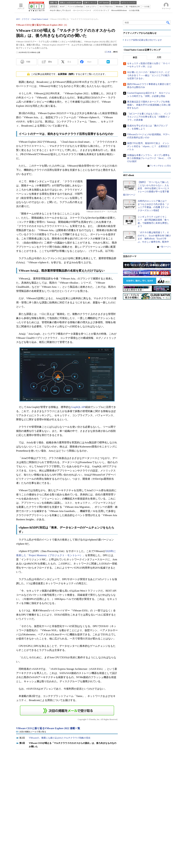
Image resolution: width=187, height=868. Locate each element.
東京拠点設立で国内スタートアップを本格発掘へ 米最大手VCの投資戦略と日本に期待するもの (149, 105)
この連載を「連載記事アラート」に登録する (67, 710)
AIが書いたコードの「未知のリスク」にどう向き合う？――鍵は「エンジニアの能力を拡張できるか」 (148, 75)
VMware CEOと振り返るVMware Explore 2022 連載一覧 (48, 728)
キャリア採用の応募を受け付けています (143, 40)
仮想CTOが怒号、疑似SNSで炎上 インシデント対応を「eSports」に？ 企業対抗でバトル (148, 146)
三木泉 (108, 52)
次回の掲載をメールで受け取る (33, 732)
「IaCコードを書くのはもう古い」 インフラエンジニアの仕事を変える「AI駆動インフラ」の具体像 (149, 117)
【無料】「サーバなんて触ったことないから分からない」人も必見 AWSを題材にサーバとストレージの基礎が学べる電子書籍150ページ (146, 188)
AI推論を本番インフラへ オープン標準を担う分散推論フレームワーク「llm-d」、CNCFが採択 (149, 158)
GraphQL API (78, 407)
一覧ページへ (165, 247)
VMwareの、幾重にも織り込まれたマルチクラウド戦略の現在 (60, 738)
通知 (50, 62)
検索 (168, 23)
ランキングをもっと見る (160, 166)
